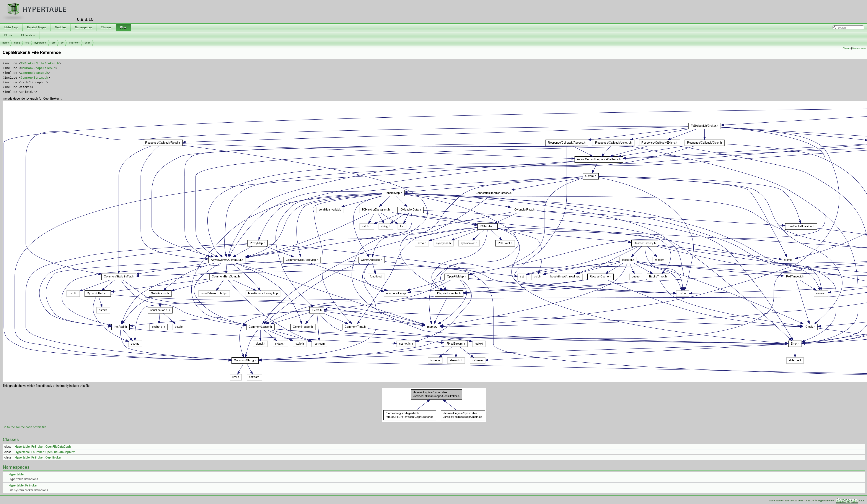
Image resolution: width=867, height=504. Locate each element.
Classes (847, 48)
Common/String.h (34, 78)
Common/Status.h (34, 73)
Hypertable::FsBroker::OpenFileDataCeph (43, 447)
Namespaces (859, 48)
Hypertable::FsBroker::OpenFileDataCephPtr (45, 452)
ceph (88, 43)
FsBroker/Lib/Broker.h (40, 63)
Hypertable (16, 474)
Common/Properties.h (38, 68)
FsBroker (74, 43)
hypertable (41, 43)
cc (62, 43)
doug (17, 43)
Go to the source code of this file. (25, 427)
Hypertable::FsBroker (23, 485)
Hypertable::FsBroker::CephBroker (38, 457)
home (6, 43)
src (27, 43)
